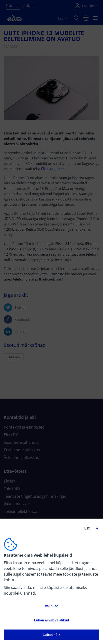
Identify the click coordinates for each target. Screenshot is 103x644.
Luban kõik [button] (51, 635)
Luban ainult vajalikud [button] (51, 620)
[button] (90, 528)
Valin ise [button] (51, 606)
